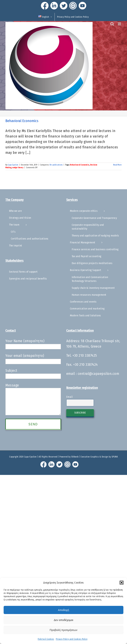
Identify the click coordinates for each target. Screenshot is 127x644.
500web (75, 457)
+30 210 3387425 (85, 355)
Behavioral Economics (22, 121)
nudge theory (18, 168)
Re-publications (56, 165)
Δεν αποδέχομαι (63, 620)
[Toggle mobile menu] (120, 24)
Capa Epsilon (13, 165)
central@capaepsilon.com (98, 374)
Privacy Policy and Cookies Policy (72, 639)
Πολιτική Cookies (46, 639)
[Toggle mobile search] (112, 24)
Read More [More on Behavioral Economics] (117, 165)
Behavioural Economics (80, 165)
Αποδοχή (63, 610)
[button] (122, 583)
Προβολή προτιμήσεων (63, 630)
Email (70, 397)
